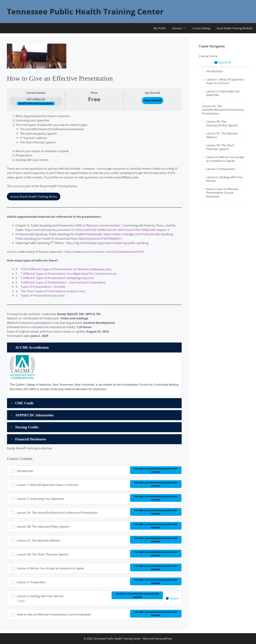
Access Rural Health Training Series (34, 196)
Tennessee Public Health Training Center (85, 11)
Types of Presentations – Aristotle (43, 287)
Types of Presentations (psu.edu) (42, 295)
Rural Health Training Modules (235, 28)
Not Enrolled (36, 99)
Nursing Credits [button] (24, 427)
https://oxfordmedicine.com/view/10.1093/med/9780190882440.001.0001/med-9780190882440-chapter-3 (97, 230)
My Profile (160, 28)
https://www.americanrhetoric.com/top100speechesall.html (104, 252)
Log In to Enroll (153, 100)
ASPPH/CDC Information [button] (32, 415)
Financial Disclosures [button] (28, 439)
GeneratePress (164, 639)
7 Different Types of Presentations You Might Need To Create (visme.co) (68, 274)
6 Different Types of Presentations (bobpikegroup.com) (57, 278)
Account (181, 28)
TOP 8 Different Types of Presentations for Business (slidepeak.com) (66, 269)
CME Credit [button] (22, 403)
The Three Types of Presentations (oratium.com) (53, 291)
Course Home (208, 56)
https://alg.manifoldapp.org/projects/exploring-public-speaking (107, 243)
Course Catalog (201, 28)
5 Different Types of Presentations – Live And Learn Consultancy (63, 282)
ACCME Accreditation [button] (29, 347)
